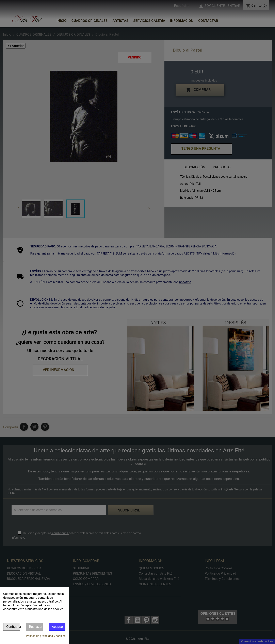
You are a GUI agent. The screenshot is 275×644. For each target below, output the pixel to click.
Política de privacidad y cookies (46, 636)
